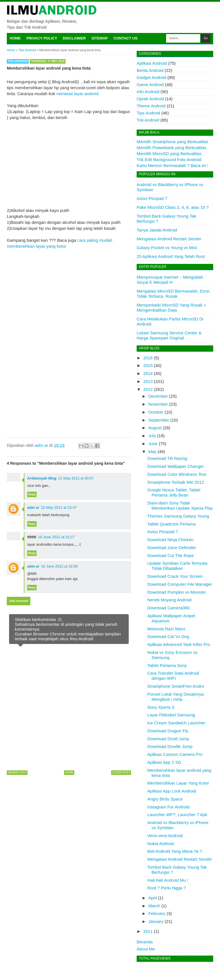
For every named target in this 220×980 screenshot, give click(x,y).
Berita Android (150, 70)
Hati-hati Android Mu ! (168, 880)
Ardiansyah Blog (42, 478)
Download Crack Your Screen (175, 576)
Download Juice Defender (172, 548)
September (159, 420)
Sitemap (100, 38)
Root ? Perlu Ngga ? (167, 888)
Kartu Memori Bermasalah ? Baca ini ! (173, 165)
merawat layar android (77, 94)
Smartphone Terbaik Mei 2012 (176, 482)
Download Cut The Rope (171, 555)
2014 (148, 373)
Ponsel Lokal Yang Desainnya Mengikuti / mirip (176, 697)
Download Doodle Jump (170, 746)
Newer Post (17, 772)
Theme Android (151, 106)
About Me (146, 949)
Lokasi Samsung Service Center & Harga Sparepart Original (169, 335)
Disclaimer (74, 38)
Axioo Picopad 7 (152, 198)
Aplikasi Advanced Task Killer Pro (179, 644)
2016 (148, 358)
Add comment (19, 601)
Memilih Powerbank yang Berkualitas (172, 148)
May (152, 452)
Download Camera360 (169, 608)
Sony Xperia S (161, 707)
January (156, 921)
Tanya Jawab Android (157, 230)
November (158, 404)
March (154, 906)
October (156, 412)
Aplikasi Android (152, 63)
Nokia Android (161, 844)
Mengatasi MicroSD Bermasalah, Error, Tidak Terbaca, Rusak (174, 294)
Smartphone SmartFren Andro (176, 686)
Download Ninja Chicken (171, 540)
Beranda (145, 942)
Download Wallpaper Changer (176, 466)
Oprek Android (150, 99)
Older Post (121, 772)
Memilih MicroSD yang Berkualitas (169, 154)
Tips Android (18, 61)
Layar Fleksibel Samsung (171, 715)
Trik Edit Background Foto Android (169, 159)
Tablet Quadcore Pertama (172, 524)
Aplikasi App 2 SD (164, 762)
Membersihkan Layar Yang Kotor (178, 783)
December (158, 396)
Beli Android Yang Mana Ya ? (175, 851)
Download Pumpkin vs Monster (177, 592)
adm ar (33, 507)
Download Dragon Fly (168, 731)
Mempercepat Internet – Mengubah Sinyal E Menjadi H (170, 280)
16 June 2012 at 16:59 (59, 566)
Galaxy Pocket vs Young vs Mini (167, 248)
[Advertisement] (69, 160)
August (155, 428)
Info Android (148, 92)
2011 (148, 931)
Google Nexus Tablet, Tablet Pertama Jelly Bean (174, 492)
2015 (148, 365)
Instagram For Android (168, 807)
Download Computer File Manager (180, 584)
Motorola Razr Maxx (166, 629)
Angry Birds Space (165, 799)
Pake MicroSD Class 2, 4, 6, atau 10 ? (173, 207)
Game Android (150, 85)
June (153, 444)
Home (15, 38)
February (157, 913)
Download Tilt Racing (167, 458)
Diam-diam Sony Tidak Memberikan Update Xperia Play (180, 505)
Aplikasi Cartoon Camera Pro (175, 754)
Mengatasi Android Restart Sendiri (169, 239)
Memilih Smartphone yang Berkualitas (173, 142)
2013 (148, 381)
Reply (32, 494)
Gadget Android (151, 77)
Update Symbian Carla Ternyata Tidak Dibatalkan (177, 566)
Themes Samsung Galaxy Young (178, 516)
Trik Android (148, 120)
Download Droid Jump (168, 739)
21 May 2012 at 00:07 (76, 478)
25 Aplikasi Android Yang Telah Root (171, 256)
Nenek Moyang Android (170, 600)
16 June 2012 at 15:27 (56, 537)
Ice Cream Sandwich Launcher (176, 723)
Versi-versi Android (165, 836)
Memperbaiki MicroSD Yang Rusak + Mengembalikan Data (171, 307)
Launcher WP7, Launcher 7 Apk (177, 815)
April (153, 898)
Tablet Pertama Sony (167, 665)
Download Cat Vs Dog (168, 636)
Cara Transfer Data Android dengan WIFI (173, 676)
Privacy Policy (42, 38)
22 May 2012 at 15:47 (59, 507)
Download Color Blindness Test (177, 474)
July (152, 436)
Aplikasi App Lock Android (172, 791)
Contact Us (125, 38)
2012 (148, 389)
